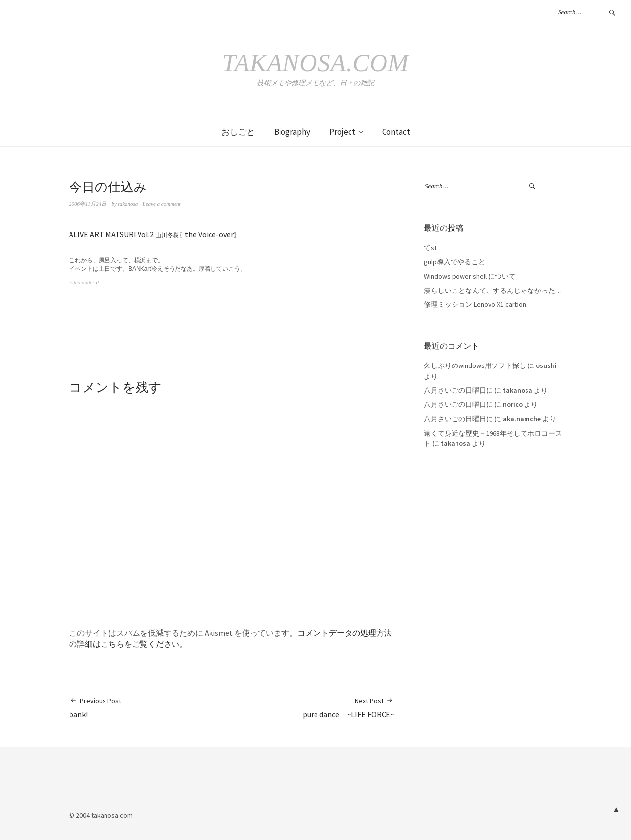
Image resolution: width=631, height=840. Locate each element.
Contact (396, 132)
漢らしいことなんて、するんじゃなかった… (493, 291)
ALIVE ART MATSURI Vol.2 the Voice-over (154, 234)
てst (430, 248)
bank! (95, 708)
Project (342, 132)
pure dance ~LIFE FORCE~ (349, 708)
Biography (292, 132)
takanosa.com (315, 63)
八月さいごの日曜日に (458, 390)
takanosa (128, 204)
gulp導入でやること (455, 262)
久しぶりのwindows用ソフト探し (475, 365)
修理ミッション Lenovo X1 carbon (475, 304)
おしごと (238, 132)
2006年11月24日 (88, 204)
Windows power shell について (470, 276)
